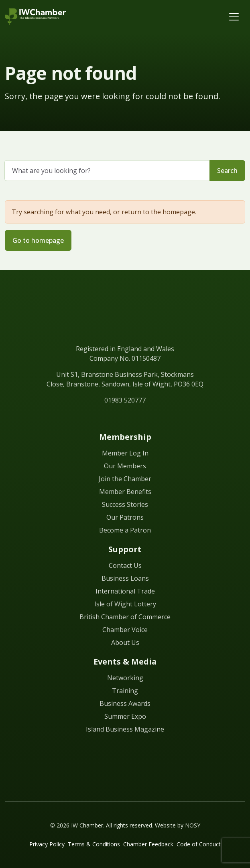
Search (227, 171)
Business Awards (125, 703)
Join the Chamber (125, 479)
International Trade (125, 591)
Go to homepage (38, 240)
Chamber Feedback (148, 844)
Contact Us (125, 565)
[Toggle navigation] (234, 17)
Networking (125, 678)
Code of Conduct (199, 844)
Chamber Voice (125, 630)
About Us (125, 642)
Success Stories (125, 504)
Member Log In (125, 453)
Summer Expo (125, 716)
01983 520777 (125, 400)
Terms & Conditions (94, 844)
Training (125, 691)
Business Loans (125, 578)
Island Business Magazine (125, 729)
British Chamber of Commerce (125, 617)
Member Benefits (125, 492)
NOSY (193, 825)
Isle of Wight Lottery (125, 604)
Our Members (125, 466)
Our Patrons (125, 517)
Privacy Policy (47, 844)
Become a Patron (125, 530)
